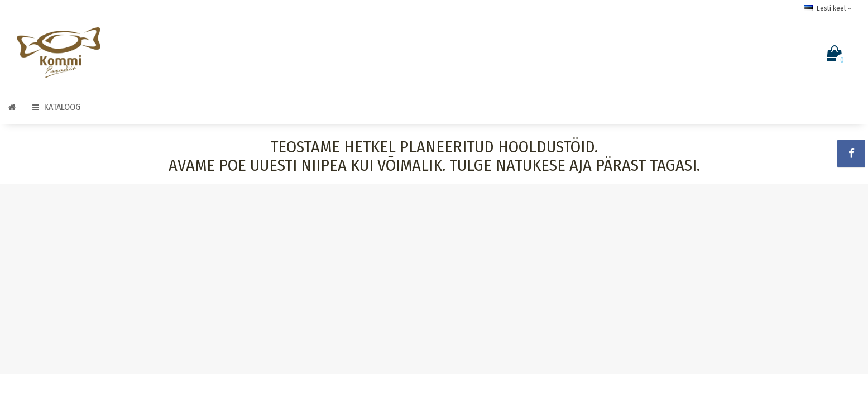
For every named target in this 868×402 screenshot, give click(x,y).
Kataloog (56, 107)
